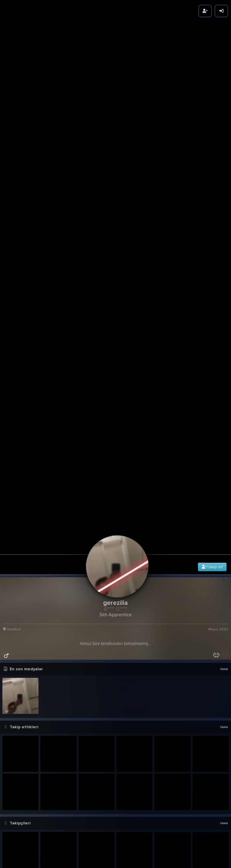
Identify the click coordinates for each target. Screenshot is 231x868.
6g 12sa (221, 713)
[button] (117, 831)
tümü (224, 432)
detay (222, 705)
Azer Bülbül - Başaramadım (34, 786)
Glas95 (51, 860)
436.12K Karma (215, 760)
